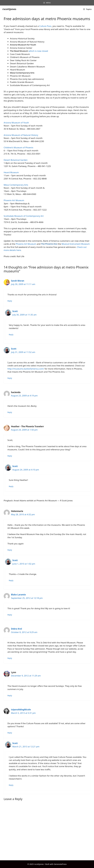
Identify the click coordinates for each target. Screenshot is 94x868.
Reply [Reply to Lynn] (10, 696)
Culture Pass (45, 26)
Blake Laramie (18, 595)
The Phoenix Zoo (49, 244)
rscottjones (9, 9)
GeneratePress (60, 864)
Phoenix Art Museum (14, 200)
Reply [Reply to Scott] (11, 335)
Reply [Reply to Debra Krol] (10, 658)
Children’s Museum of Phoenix (18, 147)
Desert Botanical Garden (16, 160)
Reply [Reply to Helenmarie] (10, 550)
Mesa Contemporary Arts (16, 185)
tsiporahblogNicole (21, 710)
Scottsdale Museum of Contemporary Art (24, 216)
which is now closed (38, 51)
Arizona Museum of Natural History (21, 135)
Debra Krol (16, 629)
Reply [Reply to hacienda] (10, 412)
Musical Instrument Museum (76, 244)
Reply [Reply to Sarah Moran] (10, 301)
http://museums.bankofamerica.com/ (26, 369)
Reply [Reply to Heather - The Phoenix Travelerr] (10, 456)
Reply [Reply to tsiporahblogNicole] (10, 733)
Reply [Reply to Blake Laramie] (10, 615)
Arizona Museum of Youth (16, 123)
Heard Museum (11, 172)
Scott (15, 311)
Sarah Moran (18, 281)
